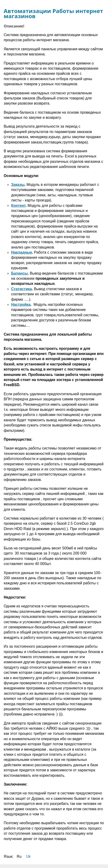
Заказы (18, 185)
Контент (18, 206)
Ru (19, 856)
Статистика (21, 289)
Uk (29, 856)
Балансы (19, 273)
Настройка (21, 305)
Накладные (22, 252)
